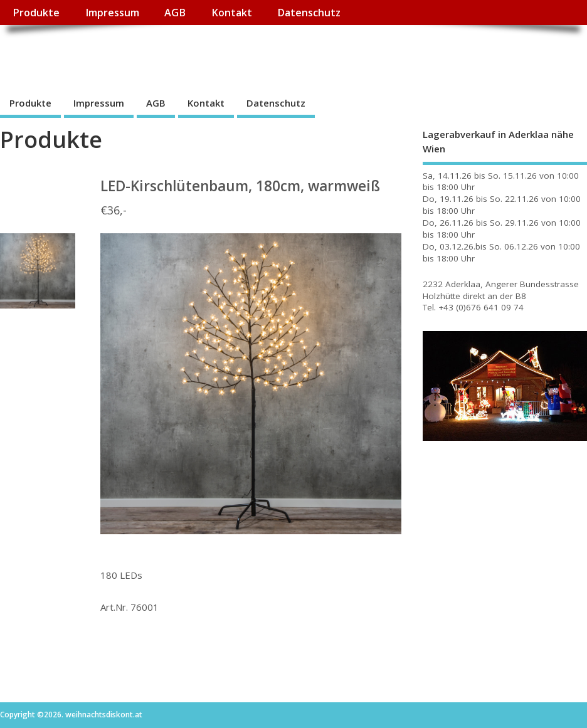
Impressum (112, 13)
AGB (175, 13)
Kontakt (232, 13)
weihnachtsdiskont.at (112, 54)
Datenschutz (309, 13)
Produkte (36, 13)
